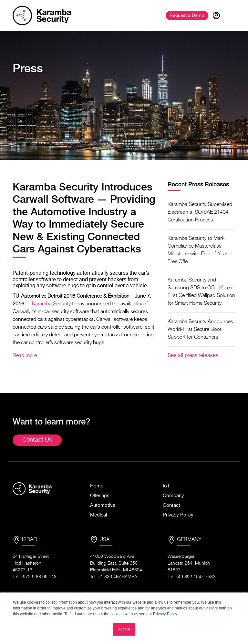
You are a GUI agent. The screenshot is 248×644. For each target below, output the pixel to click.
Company (173, 496)
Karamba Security (51, 304)
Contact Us (37, 440)
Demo (187, 15)
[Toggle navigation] (230, 15)
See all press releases (193, 356)
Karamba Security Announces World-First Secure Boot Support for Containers (200, 330)
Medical (98, 515)
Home (97, 486)
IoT (166, 486)
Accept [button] (124, 629)
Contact (171, 505)
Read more (25, 356)
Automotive (103, 505)
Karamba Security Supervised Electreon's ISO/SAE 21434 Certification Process (200, 212)
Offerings (100, 496)
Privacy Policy (178, 515)
